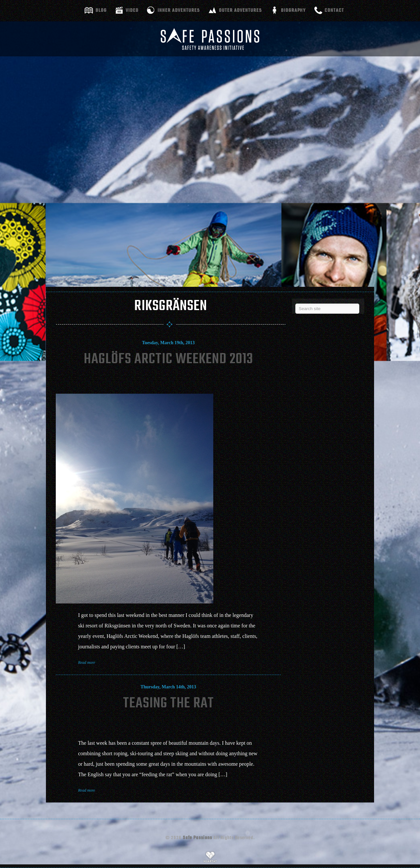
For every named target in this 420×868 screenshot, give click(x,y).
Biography (293, 10)
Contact (334, 10)
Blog (101, 10)
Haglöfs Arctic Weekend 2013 (168, 359)
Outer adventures (240, 10)
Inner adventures (179, 10)
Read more (87, 662)
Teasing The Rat (168, 704)
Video (132, 10)
